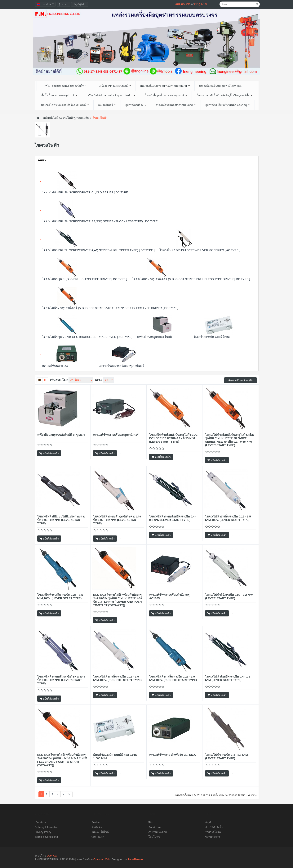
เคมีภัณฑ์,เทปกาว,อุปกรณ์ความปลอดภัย (165, 86)
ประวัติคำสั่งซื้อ (214, 827)
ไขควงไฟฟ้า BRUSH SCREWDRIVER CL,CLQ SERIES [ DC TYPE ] (86, 192)
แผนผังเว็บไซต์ (100, 832)
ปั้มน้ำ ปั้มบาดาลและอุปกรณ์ (59, 95)
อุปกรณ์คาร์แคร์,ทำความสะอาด (176, 105)
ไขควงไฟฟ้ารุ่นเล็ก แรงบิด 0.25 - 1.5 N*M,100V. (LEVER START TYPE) (60, 596)
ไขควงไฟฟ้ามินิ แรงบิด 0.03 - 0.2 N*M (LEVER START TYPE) (229, 596)
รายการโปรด (213, 832)
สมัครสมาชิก (183, 4)
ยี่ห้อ (151, 822)
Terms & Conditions (46, 837)
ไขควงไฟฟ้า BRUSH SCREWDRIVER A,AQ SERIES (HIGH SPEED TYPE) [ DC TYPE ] (98, 250)
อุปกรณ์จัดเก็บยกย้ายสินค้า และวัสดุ (228, 105)
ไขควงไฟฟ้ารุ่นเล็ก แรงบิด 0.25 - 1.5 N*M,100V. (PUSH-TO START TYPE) (173, 678)
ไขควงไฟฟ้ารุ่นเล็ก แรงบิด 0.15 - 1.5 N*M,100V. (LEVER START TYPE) (228, 518)
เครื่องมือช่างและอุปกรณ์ (115, 86)
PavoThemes (135, 859)
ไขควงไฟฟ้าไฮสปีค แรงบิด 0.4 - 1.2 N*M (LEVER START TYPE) (228, 678)
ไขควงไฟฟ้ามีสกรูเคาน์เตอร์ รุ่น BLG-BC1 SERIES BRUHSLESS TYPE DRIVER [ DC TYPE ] (191, 279)
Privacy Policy (43, 832)
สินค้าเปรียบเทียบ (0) (240, 380)
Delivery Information (47, 827)
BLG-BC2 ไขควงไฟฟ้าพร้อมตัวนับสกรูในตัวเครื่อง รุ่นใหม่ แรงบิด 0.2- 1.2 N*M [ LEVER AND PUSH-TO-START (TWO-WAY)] (62, 760)
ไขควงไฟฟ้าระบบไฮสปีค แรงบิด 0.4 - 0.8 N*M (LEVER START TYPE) (173, 518)
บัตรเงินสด (98, 837)
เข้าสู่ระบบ (201, 4)
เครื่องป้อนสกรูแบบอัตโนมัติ (155, 337)
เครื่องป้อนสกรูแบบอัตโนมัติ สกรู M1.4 (61, 435)
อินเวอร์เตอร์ (107, 105)
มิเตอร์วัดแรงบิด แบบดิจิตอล (212, 337)
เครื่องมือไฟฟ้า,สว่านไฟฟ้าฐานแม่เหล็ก (111, 95)
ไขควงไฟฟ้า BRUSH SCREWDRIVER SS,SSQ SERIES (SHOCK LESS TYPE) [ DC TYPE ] (101, 221)
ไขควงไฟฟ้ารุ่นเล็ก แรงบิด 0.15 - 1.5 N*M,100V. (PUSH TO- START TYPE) (117, 678)
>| (69, 794)
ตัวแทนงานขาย (158, 832)
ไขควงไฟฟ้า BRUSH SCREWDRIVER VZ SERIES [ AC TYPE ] (200, 250)
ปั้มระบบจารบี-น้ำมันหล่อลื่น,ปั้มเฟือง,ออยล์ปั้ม (224, 95)
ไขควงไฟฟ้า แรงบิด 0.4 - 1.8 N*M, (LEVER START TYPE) (227, 756)
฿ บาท (63, 4)
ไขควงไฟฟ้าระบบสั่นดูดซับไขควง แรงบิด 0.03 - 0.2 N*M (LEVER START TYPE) (61, 680)
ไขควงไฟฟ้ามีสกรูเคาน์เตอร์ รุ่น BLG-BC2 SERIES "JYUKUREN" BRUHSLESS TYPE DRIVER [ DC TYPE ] (110, 308)
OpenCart (52, 856)
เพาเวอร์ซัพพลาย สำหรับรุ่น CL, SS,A (173, 755)
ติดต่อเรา (97, 822)
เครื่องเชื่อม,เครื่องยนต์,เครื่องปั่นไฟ (65, 86)
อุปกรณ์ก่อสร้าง (136, 105)
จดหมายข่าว (213, 837)
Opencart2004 (102, 859)
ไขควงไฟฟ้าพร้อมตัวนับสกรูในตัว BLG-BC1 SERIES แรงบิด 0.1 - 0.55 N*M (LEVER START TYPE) (174, 438)
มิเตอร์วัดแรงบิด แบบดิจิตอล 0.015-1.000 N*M (115, 756)
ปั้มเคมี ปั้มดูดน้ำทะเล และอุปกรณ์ (166, 95)
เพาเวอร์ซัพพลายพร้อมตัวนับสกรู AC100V (169, 596)
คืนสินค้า (97, 827)
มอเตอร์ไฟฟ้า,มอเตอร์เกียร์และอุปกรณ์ (65, 105)
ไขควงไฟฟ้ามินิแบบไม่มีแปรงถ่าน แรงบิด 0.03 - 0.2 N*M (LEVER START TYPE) (61, 520)
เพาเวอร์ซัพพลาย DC (55, 366)
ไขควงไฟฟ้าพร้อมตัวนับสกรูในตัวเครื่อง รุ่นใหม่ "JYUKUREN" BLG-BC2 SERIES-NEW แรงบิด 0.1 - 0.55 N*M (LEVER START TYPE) (230, 440)
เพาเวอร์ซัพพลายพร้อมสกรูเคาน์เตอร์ (121, 366)
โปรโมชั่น (154, 837)
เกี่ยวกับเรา (41, 822)
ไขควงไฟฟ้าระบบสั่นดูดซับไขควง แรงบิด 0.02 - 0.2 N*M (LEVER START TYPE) (117, 520)
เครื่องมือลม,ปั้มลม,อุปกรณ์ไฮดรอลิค (222, 86)
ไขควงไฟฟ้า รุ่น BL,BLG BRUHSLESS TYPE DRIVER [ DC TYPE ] (85, 279)
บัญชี (208, 822)
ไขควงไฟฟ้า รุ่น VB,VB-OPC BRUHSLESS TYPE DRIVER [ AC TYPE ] (87, 337)
